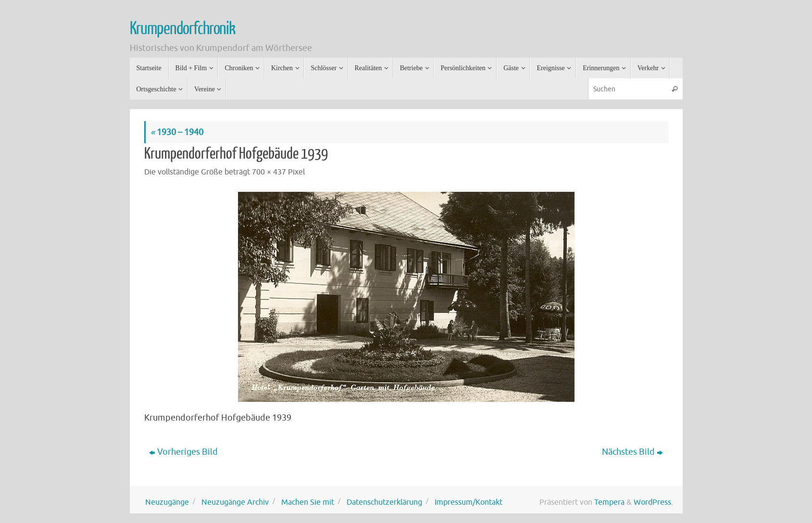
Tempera (609, 502)
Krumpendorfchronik (182, 29)
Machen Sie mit (308, 502)
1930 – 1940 (177, 132)
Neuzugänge (167, 502)
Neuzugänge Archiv (235, 502)
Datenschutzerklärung (384, 502)
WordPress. (653, 502)
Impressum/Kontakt (468, 502)
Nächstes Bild (632, 452)
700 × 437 (269, 172)
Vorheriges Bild (183, 452)
